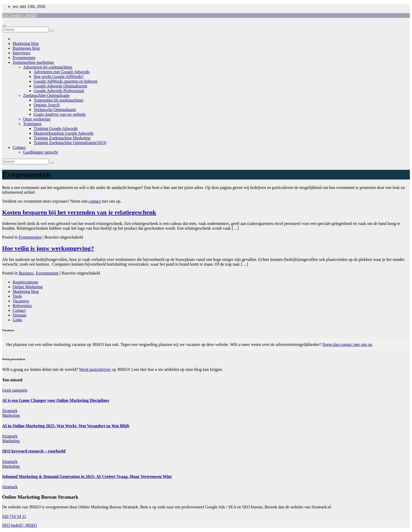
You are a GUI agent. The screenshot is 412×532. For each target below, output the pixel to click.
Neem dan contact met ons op (347, 344)
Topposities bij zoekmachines (58, 100)
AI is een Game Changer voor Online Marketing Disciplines (56, 400)
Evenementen (24, 58)
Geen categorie (15, 390)
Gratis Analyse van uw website (60, 114)
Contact (19, 147)
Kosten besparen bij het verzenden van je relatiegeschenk (79, 212)
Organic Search (47, 105)
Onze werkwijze (37, 119)
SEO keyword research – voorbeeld (34, 451)
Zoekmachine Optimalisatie (46, 95)
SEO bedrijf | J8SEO (20, 15)
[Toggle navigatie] (4, 26)
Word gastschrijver (95, 369)
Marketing (11, 415)
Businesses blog (26, 48)
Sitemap (19, 315)
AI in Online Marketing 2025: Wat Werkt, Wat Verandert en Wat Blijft (66, 426)
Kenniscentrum (25, 282)
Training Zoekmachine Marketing (62, 138)
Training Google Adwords (56, 128)
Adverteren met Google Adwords (62, 72)
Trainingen (32, 124)
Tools (17, 296)
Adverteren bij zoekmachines (48, 67)
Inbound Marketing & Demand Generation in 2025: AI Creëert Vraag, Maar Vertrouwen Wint (87, 476)
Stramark (10, 411)
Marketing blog (26, 43)
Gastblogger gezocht (40, 152)
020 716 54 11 (14, 516)
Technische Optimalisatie (55, 110)
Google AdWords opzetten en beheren (66, 81)
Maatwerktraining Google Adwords (64, 133)
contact (95, 201)
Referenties (22, 306)
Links (17, 320)
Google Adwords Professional (59, 91)
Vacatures (21, 301)
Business (26, 273)
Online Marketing (28, 287)
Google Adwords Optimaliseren (60, 86)
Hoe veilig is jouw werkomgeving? (48, 248)
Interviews (22, 53)
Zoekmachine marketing (33, 62)
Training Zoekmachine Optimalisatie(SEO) (70, 143)
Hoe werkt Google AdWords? (58, 77)
